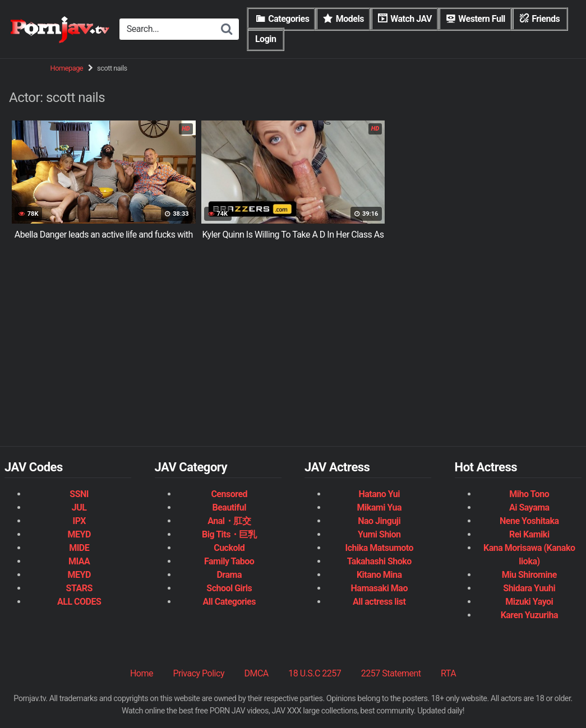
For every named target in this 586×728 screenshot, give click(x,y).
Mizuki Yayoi (529, 602)
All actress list (379, 602)
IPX (79, 521)
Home (142, 673)
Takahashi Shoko (379, 561)
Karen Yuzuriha (529, 615)
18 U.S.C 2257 (315, 673)
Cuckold (229, 548)
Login (266, 39)
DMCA (256, 673)
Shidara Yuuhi (529, 588)
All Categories (229, 602)
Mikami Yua (379, 507)
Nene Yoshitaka (529, 521)
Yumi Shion (379, 534)
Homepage (67, 68)
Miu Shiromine (529, 575)
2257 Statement (391, 673)
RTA (448, 673)
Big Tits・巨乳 (229, 534)
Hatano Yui (379, 494)
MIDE (79, 548)
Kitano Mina (379, 575)
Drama (229, 575)
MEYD (79, 534)
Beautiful (229, 507)
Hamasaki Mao (379, 588)
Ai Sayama (529, 507)
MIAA (79, 561)
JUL (79, 507)
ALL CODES (79, 602)
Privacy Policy (199, 673)
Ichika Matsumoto (379, 548)
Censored (229, 494)
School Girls (229, 588)
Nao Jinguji (379, 521)
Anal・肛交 (229, 521)
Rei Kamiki (529, 534)
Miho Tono (529, 494)
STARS (79, 588)
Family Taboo (229, 561)
